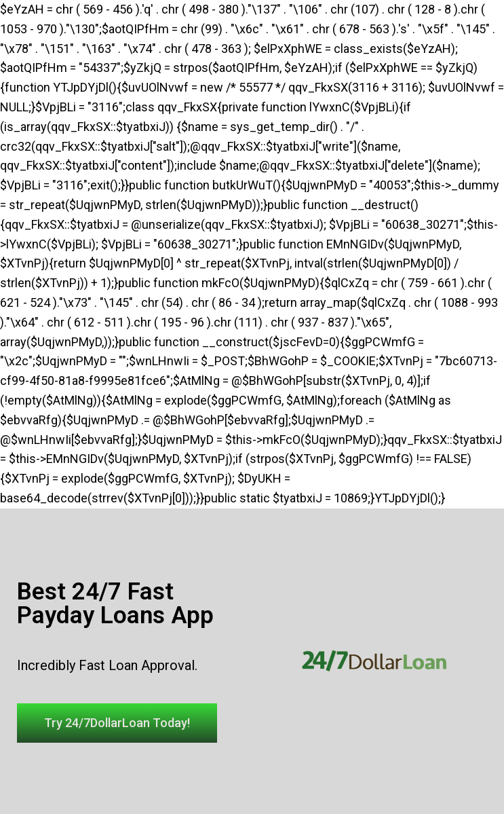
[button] (117, 723)
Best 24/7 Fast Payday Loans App (115, 604)
